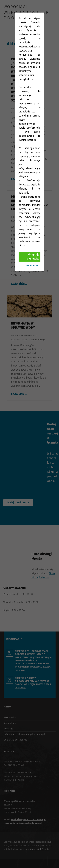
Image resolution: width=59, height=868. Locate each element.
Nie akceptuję (32, 265)
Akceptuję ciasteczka (33, 257)
